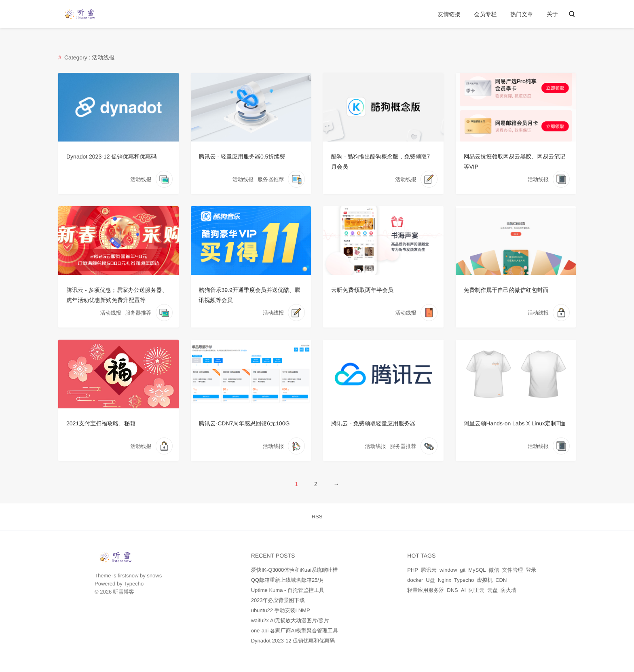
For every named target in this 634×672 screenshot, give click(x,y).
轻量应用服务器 (426, 590)
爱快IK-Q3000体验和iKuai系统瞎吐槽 (295, 570)
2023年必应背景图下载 (278, 600)
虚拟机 (485, 580)
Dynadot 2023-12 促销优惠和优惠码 (111, 156)
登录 (531, 570)
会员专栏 (485, 14)
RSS (317, 517)
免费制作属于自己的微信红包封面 (506, 290)
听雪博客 (124, 592)
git (463, 570)
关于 (552, 14)
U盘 (430, 580)
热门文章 (522, 14)
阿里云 (477, 590)
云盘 (492, 590)
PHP (413, 570)
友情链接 (449, 14)
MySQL (477, 570)
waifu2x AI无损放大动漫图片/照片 (290, 620)
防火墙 (508, 590)
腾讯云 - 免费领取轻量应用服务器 (373, 423)
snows (154, 576)
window (448, 570)
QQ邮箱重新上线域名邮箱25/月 (288, 580)
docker (415, 580)
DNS (452, 590)
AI (463, 590)
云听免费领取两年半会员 (362, 290)
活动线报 (141, 179)
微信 (494, 570)
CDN (501, 580)
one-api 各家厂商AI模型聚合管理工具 (295, 631)
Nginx (445, 580)
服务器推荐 (271, 179)
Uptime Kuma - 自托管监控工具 (288, 590)
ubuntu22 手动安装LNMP (281, 610)
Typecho (134, 584)
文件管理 (512, 570)
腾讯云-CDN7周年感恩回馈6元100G (244, 423)
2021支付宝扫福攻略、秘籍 (101, 423)
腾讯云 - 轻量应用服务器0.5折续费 (242, 156)
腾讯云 (429, 570)
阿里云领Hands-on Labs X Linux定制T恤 (515, 423)
